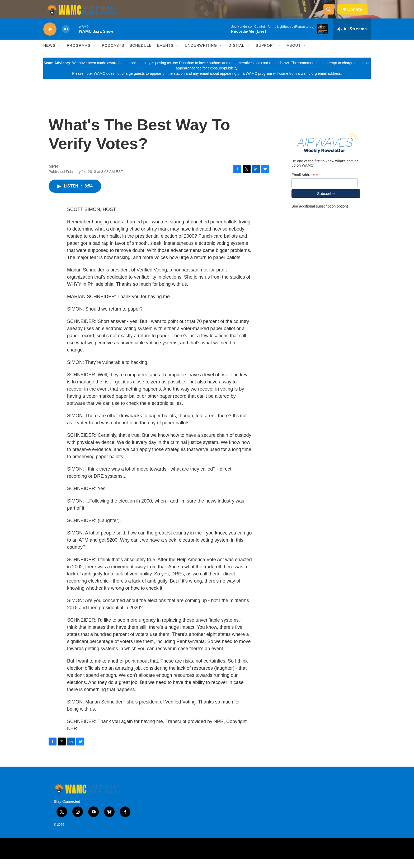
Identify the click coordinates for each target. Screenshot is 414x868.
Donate (357, 14)
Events (165, 55)
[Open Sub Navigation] (59, 55)
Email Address (305, 184)
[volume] (66, 38)
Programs (79, 55)
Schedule (141, 55)
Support (266, 55)
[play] (50, 38)
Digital (236, 55)
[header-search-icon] (331, 14)
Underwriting (201, 55)
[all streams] (352, 38)
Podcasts (113, 55)
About (294, 55)
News (49, 55)
